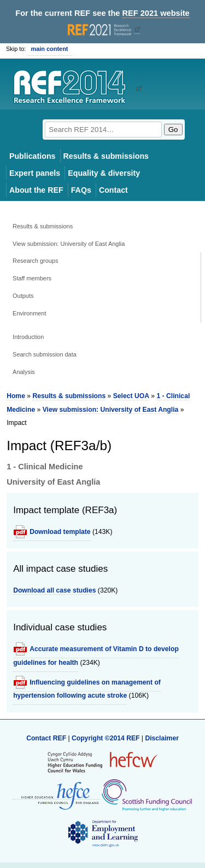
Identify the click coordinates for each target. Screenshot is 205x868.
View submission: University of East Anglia (69, 244)
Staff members (32, 278)
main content (49, 49)
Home (16, 396)
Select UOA (131, 396)
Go (173, 130)
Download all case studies (54, 590)
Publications (33, 156)
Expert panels (35, 173)
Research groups (35, 261)
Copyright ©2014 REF (107, 738)
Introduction (28, 337)
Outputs (23, 296)
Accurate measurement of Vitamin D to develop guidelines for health (96, 656)
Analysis (24, 372)
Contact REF (46, 738)
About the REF (36, 190)
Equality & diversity (104, 173)
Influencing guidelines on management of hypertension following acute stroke (87, 689)
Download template (60, 532)
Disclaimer (162, 738)
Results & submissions (106, 156)
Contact (113, 190)
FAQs (81, 190)
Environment (29, 313)
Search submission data (45, 354)
